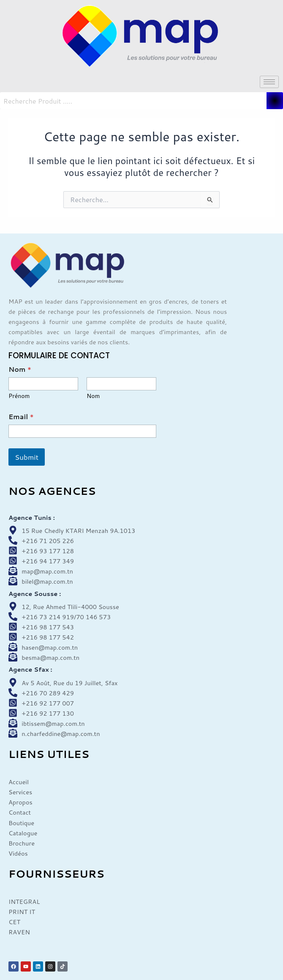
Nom (93, 396)
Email (21, 416)
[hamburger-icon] (269, 82)
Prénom (19, 396)
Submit (27, 457)
